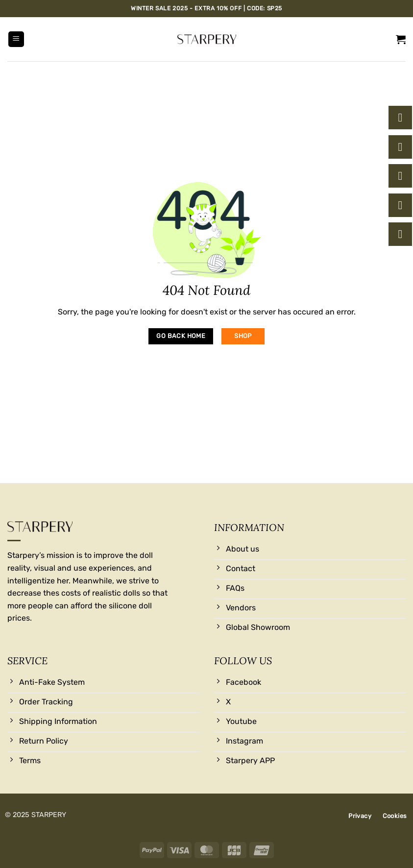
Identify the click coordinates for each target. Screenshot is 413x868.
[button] (16, 39)
